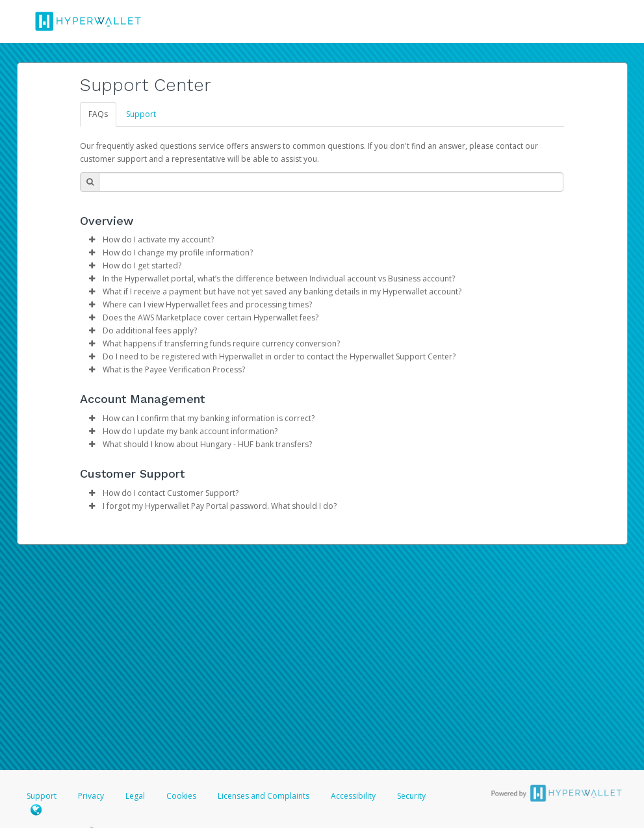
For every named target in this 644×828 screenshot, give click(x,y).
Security (411, 796)
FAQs (98, 114)
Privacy (91, 796)
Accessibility (353, 796)
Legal (135, 796)
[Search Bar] (331, 182)
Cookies (181, 796)
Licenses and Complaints (264, 796)
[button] (92, 240)
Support (141, 114)
